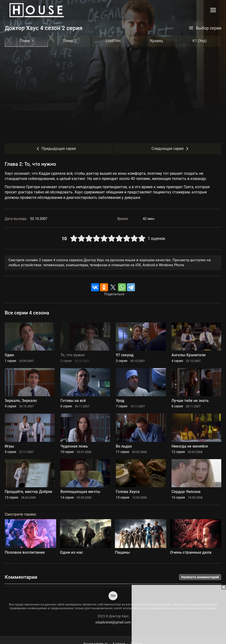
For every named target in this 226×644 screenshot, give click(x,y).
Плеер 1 (26, 41)
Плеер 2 (70, 41)
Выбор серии (205, 28)
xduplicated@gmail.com (113, 622)
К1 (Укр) (200, 41)
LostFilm (113, 41)
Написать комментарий (200, 577)
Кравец (156, 41)
